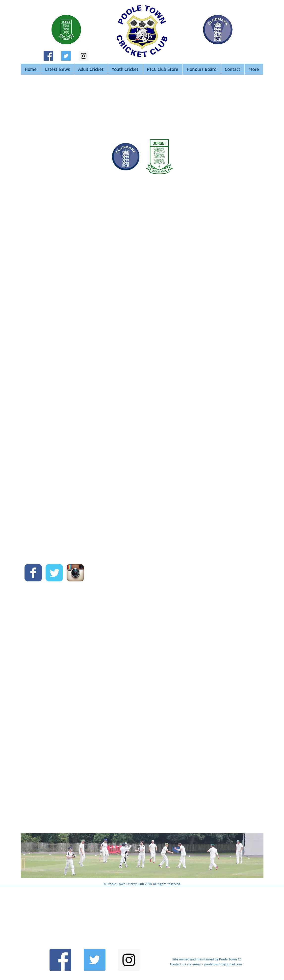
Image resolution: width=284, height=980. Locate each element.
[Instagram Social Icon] (84, 56)
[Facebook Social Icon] (48, 56)
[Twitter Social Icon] (66, 56)
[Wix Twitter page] (54, 573)
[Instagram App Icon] (75, 573)
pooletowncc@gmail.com (223, 964)
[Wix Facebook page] (33, 573)
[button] (64, 920)
